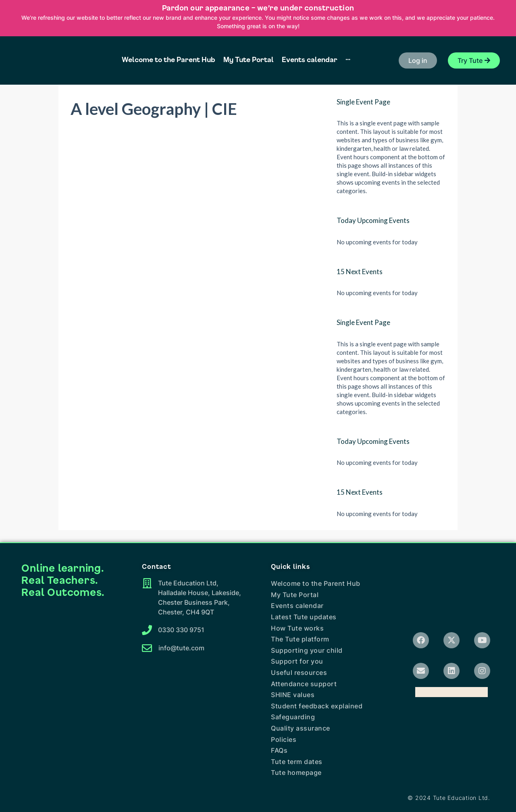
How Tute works (297, 628)
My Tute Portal (295, 595)
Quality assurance (301, 728)
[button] (418, 60)
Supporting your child (307, 650)
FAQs (279, 750)
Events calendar (297, 606)
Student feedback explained (317, 706)
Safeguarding (293, 717)
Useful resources (299, 673)
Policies (284, 739)
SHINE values (293, 695)
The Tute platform (300, 639)
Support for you (297, 661)
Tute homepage (296, 772)
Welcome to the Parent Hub (316, 583)
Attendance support (304, 684)
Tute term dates (297, 762)
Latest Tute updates (304, 617)
